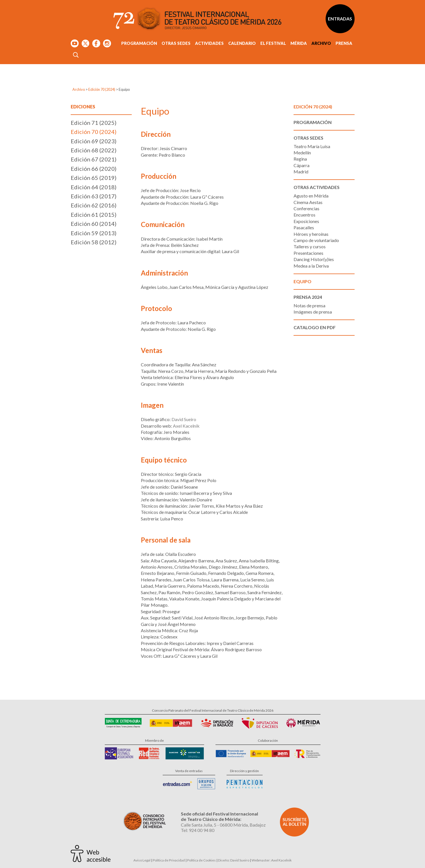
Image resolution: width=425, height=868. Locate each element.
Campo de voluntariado (316, 240)
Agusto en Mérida (311, 196)
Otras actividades (317, 187)
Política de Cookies (201, 860)
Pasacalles (304, 227)
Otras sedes (176, 43)
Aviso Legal (142, 860)
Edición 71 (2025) (94, 123)
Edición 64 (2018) (94, 187)
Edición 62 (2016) (94, 205)
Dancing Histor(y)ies (314, 259)
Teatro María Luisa (312, 146)
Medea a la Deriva (311, 266)
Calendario (242, 43)
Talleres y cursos (310, 246)
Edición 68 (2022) (94, 150)
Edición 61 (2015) (94, 215)
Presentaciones (308, 253)
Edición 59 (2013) (94, 233)
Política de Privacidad (169, 860)
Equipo (302, 281)
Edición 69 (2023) (94, 141)
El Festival (273, 43)
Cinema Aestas (308, 202)
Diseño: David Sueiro (234, 860)
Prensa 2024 (308, 297)
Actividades (209, 43)
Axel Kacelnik (186, 426)
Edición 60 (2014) (94, 224)
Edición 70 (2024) (102, 89)
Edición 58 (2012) (94, 242)
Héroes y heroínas (311, 234)
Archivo (321, 43)
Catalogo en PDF (315, 327)
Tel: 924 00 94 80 (198, 830)
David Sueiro (184, 419)
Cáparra (302, 165)
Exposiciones (306, 221)
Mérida (299, 43)
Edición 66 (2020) (94, 169)
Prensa (344, 43)
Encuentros (304, 215)
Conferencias (306, 208)
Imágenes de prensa (313, 312)
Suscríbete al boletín (295, 822)
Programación (139, 43)
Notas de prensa (309, 305)
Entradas (340, 19)
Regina (300, 159)
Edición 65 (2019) (94, 178)
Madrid (301, 172)
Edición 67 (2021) (94, 159)
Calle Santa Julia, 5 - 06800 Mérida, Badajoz (223, 825)
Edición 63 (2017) (94, 196)
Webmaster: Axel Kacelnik (272, 860)
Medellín (302, 153)
